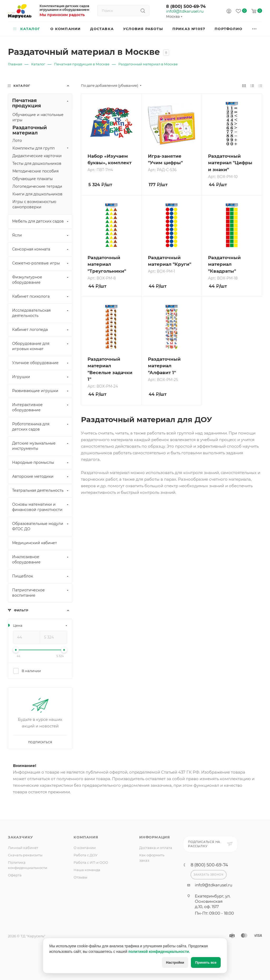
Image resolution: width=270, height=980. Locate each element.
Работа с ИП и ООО (91, 862)
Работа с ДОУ (86, 855)
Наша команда (87, 870)
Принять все (206, 962)
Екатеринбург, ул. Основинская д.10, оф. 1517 (213, 901)
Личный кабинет (23, 848)
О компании (85, 848)
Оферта (15, 875)
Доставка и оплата (156, 848)
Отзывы (80, 877)
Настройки (175, 962)
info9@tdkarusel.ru (185, 11)
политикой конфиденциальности (159, 952)
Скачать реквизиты (25, 855)
